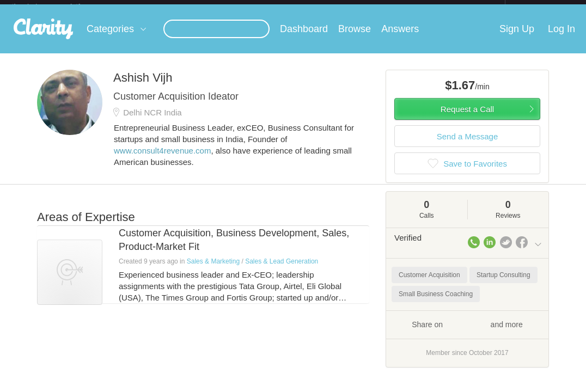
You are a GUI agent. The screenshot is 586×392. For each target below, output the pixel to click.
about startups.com (544, 7)
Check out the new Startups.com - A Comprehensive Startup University (387, 7)
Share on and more (467, 333)
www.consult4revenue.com (162, 159)
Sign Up (517, 38)
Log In (561, 38)
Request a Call (467, 118)
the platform (58, 6)
